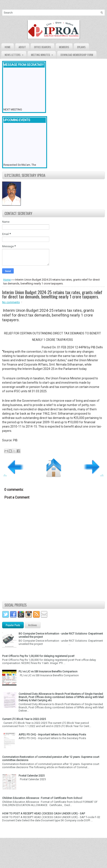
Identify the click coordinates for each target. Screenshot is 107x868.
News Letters (15, 54)
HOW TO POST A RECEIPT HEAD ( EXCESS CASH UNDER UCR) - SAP (44, 813)
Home (8, 47)
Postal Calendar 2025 (32, 776)
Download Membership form (77, 55)
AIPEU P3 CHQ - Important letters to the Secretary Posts (52, 734)
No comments (11, 302)
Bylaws (81, 47)
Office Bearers (42, 47)
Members (64, 47)
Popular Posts (13, 625)
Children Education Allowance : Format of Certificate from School (42, 798)
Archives (33, 625)
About (22, 47)
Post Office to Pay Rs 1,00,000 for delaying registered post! (38, 656)
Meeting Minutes (43, 54)
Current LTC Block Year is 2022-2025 (24, 719)
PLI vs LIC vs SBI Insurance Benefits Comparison (48, 671)
